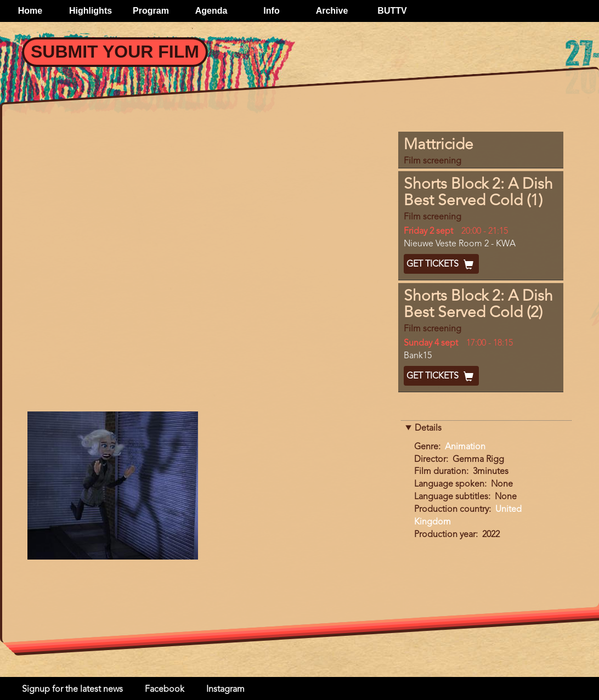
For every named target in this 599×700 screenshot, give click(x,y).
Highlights (91, 11)
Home (30, 11)
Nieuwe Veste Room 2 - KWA (460, 244)
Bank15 (418, 356)
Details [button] (428, 428)
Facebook (165, 690)
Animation (465, 447)
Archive (332, 11)
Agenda (211, 11)
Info (271, 11)
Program (151, 11)
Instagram (225, 690)
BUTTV (392, 11)
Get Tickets (441, 264)
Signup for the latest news (72, 690)
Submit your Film (115, 52)
